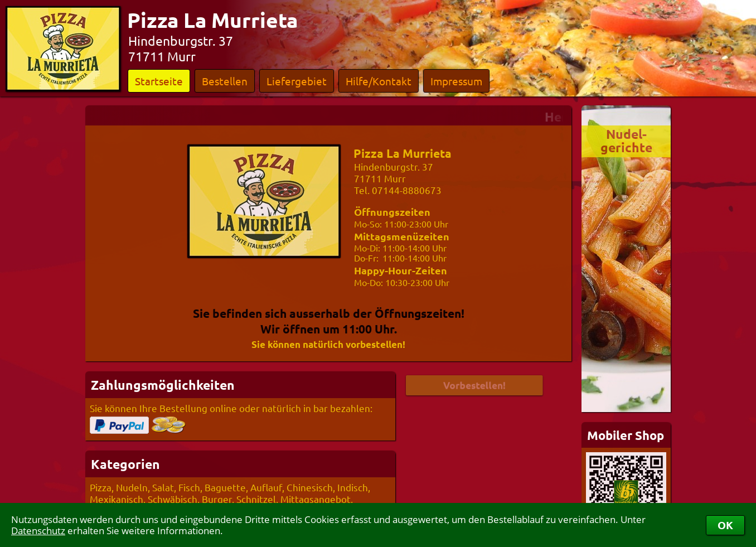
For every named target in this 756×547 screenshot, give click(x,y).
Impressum (456, 81)
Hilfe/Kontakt (379, 81)
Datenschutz (38, 531)
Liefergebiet (297, 81)
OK (725, 525)
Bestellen (225, 81)
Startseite (159, 81)
